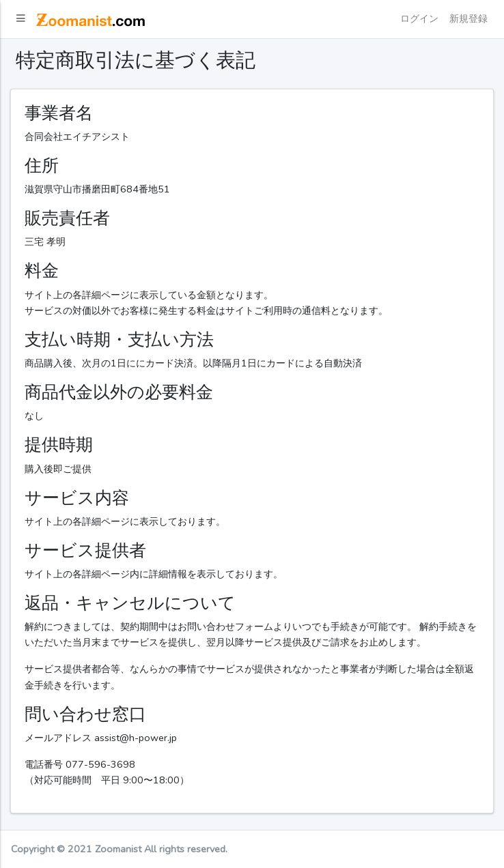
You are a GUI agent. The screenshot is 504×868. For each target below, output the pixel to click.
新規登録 (468, 18)
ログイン (419, 18)
